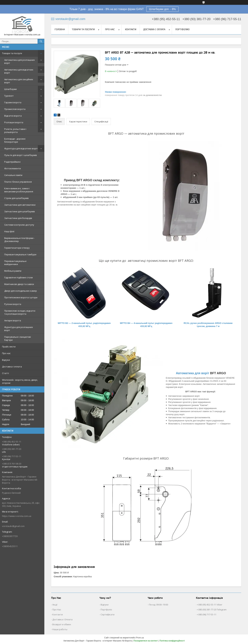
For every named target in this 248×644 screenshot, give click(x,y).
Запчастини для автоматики (20, 205)
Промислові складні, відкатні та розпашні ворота (20, 312)
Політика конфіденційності (172, 641)
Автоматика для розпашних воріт (20, 61)
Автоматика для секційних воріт (19, 81)
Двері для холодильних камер (21, 291)
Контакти (131, 29)
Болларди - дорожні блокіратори (15, 140)
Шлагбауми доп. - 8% (162, 9)
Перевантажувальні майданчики (15, 263)
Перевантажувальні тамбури (20, 254)
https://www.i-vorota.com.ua (17, 516)
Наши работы (60, 629)
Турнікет (9, 96)
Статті (5, 373)
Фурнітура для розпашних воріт (19, 329)
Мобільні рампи (13, 271)
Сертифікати (108, 614)
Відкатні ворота (13, 116)
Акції (55, 605)
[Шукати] (41, 41)
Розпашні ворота (14, 122)
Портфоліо (106, 610)
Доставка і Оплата (62, 619)
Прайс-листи (9, 347)
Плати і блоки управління (18, 182)
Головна (60, 29)
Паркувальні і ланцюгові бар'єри (18, 338)
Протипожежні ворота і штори (21, 297)
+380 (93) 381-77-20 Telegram (212, 610)
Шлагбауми (10, 89)
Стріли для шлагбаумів (16, 198)
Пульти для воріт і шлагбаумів (21, 155)
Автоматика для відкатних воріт (19, 71)
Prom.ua (140, 638)
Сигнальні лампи (13, 175)
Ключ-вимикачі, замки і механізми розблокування (19, 190)
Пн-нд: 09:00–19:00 (158, 605)
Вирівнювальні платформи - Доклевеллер (19, 240)
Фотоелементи (13, 168)
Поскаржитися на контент (146, 641)
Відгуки (6, 360)
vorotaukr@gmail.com (13, 526)
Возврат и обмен (62, 624)
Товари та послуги (12, 53)
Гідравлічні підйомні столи (19, 277)
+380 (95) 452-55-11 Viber (210, 605)
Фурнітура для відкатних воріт (21, 148)
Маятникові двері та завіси (19, 284)
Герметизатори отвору (17, 248)
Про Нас (57, 610)
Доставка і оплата (12, 367)
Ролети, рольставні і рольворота (15, 131)
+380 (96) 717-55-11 (207, 614)
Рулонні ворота (13, 304)
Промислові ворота (15, 109)
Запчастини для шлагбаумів (20, 211)
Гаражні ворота (13, 102)
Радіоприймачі (12, 162)
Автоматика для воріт (192, 373)
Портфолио (182, 29)
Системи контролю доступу (19, 225)
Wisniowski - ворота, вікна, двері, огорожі (20, 381)
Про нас (6, 353)
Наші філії (9, 231)
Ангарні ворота (13, 320)
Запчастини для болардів (18, 218)
